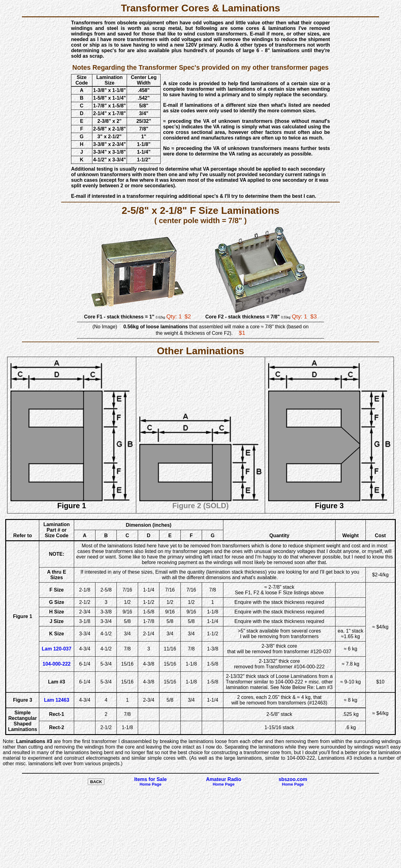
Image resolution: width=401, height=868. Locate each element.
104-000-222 (57, 664)
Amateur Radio (224, 782)
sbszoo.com (293, 782)
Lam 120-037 (57, 649)
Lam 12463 (57, 700)
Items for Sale (151, 782)
